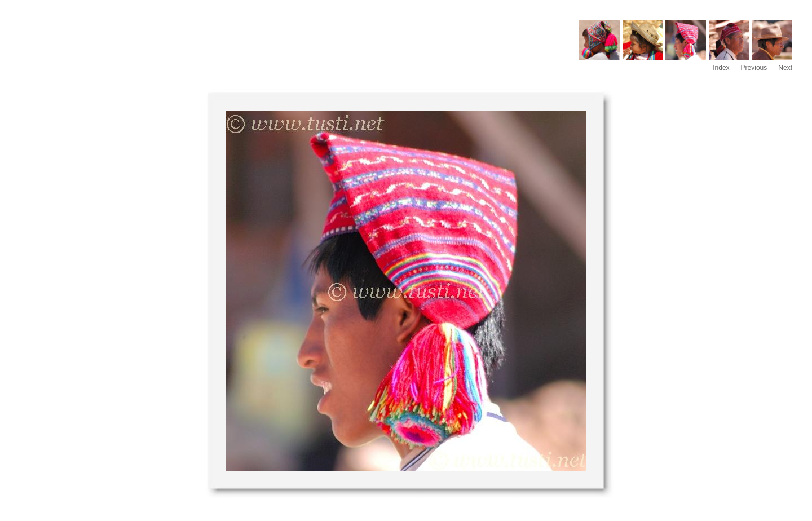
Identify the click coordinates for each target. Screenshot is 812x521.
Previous (754, 68)
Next (785, 68)
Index (721, 68)
